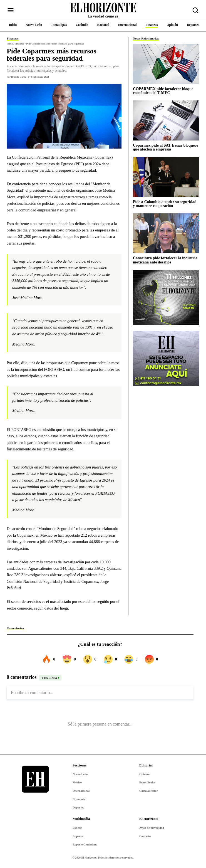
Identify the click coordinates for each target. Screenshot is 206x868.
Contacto (145, 836)
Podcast (77, 828)
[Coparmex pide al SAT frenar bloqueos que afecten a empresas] (166, 120)
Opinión (144, 774)
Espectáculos (147, 782)
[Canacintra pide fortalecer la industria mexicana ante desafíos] (166, 233)
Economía (79, 799)
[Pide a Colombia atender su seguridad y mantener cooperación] (166, 177)
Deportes (78, 807)
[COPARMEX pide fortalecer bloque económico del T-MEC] (166, 64)
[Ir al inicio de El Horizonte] (103, 10)
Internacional (81, 791)
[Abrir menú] (11, 10)
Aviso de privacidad (152, 828)
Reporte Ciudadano (85, 844)
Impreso (78, 836)
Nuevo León (80, 774)
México (77, 782)
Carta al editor (149, 791)
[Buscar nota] (195, 10)
